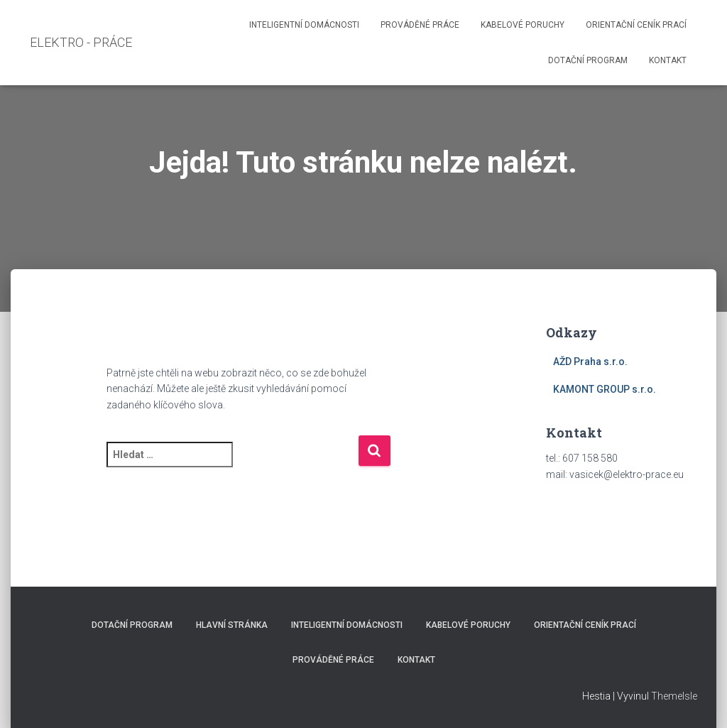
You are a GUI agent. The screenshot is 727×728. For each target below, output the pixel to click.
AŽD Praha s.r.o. (590, 362)
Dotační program (588, 60)
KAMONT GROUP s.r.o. (605, 389)
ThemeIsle (674, 696)
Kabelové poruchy (523, 25)
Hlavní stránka (232, 625)
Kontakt (668, 60)
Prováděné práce (420, 25)
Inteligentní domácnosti (304, 25)
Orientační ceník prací (636, 25)
